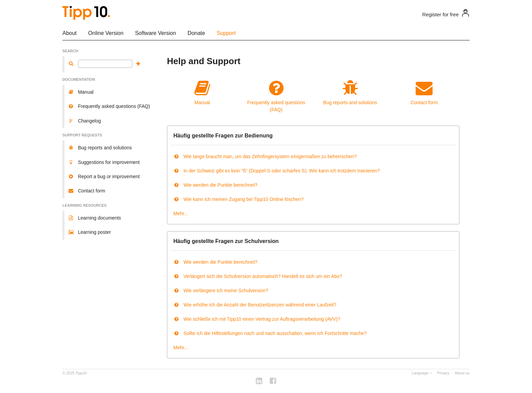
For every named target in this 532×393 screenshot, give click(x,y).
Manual (202, 92)
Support (226, 33)
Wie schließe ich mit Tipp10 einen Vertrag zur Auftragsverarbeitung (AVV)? (257, 319)
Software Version (156, 33)
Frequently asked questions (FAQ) (276, 96)
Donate (196, 33)
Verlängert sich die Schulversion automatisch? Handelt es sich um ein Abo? (258, 276)
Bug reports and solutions (350, 92)
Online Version (106, 33)
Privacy (443, 373)
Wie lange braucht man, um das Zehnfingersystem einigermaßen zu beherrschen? (265, 156)
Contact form (424, 92)
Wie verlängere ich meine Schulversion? (221, 291)
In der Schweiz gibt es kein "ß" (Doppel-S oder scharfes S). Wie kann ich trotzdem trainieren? (277, 171)
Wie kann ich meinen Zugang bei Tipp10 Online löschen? (239, 199)
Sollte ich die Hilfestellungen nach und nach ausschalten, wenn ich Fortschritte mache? (270, 333)
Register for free (440, 14)
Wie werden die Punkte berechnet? (215, 185)
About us (462, 373)
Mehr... (181, 213)
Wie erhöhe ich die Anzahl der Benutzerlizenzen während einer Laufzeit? (255, 305)
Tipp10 (81, 373)
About (70, 33)
